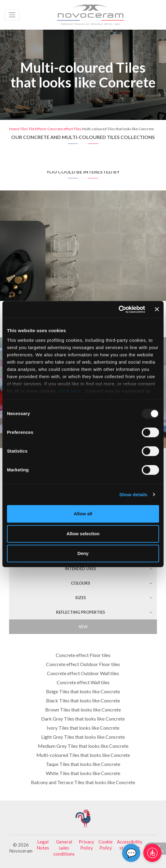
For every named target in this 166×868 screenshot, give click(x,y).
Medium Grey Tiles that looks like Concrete (83, 746)
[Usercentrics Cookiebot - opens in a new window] (119, 309)
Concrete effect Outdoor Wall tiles (83, 673)
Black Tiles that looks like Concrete (83, 700)
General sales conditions (64, 848)
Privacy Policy (86, 845)
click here (70, 391)
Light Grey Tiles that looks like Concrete (83, 737)
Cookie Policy (106, 845)
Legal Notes (43, 845)
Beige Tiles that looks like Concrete (83, 691)
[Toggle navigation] (12, 15)
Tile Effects (38, 129)
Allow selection (83, 534)
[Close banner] (157, 309)
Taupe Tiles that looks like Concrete (83, 764)
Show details (133, 495)
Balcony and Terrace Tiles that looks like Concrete (83, 782)
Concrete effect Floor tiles (83, 655)
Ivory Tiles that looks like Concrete (83, 728)
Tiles (24, 129)
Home (14, 129)
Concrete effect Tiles (64, 129)
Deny (83, 553)
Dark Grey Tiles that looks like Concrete (83, 719)
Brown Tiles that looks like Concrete (83, 710)
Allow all (83, 514)
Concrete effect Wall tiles (83, 682)
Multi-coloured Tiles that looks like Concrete (83, 755)
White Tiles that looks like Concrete (83, 773)
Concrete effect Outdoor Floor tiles (83, 664)
